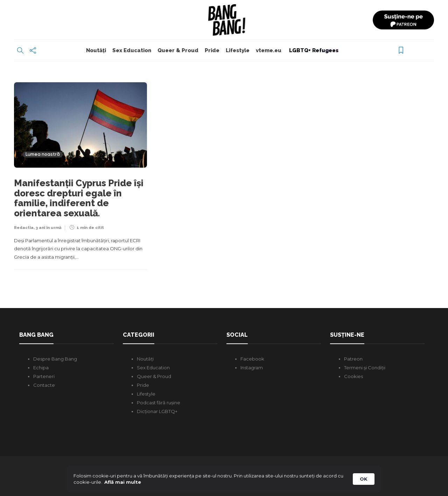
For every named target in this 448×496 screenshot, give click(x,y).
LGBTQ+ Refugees (313, 50)
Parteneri (44, 376)
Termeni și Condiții (365, 368)
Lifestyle (238, 50)
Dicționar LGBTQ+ (157, 411)
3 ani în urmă (48, 228)
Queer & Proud (178, 50)
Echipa (41, 368)
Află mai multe (123, 482)
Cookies (353, 376)
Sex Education (132, 50)
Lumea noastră (43, 155)
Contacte (44, 385)
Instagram (252, 368)
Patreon (353, 359)
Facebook (252, 359)
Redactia (24, 228)
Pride (212, 50)
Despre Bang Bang (55, 359)
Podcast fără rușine (159, 403)
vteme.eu (269, 50)
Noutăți (96, 50)
